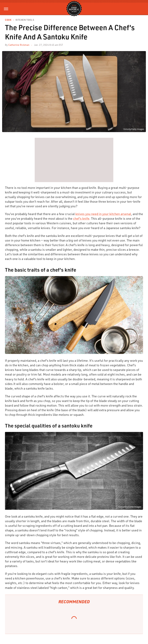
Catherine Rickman (19, 45)
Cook (8, 20)
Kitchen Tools (25, 20)
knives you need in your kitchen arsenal (103, 214)
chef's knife (81, 218)
